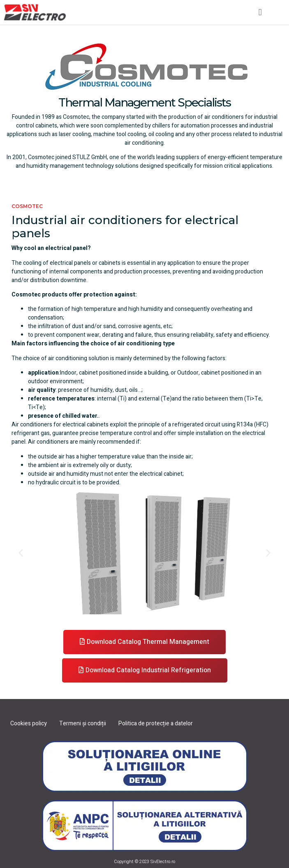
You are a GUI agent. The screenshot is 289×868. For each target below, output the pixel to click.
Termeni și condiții (83, 723)
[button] (260, 12)
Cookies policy (29, 723)
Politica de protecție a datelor (156, 723)
